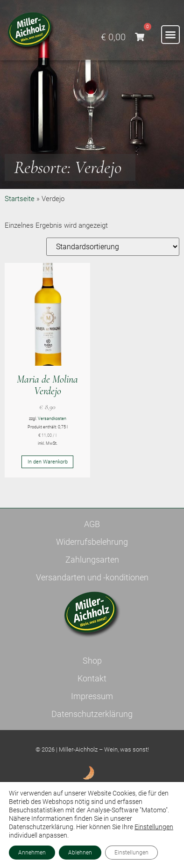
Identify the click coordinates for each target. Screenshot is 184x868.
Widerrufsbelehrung (92, 542)
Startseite (20, 199)
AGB (92, 524)
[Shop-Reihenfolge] (113, 247)
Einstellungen (154, 827)
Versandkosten (52, 419)
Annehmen (32, 853)
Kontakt (92, 678)
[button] (170, 35)
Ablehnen (80, 853)
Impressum (92, 696)
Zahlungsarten (92, 560)
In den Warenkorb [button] (48, 462)
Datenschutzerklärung (92, 714)
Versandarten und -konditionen (92, 577)
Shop (92, 661)
